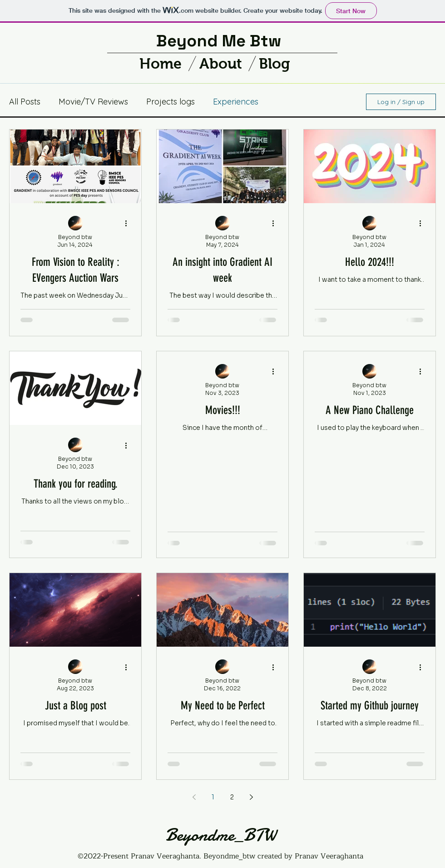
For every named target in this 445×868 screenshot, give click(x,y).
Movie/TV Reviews (93, 102)
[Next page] (251, 797)
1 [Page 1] (213, 797)
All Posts (25, 102)
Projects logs (171, 102)
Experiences (236, 102)
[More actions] (129, 224)
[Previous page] (194, 797)
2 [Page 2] (232, 797)
